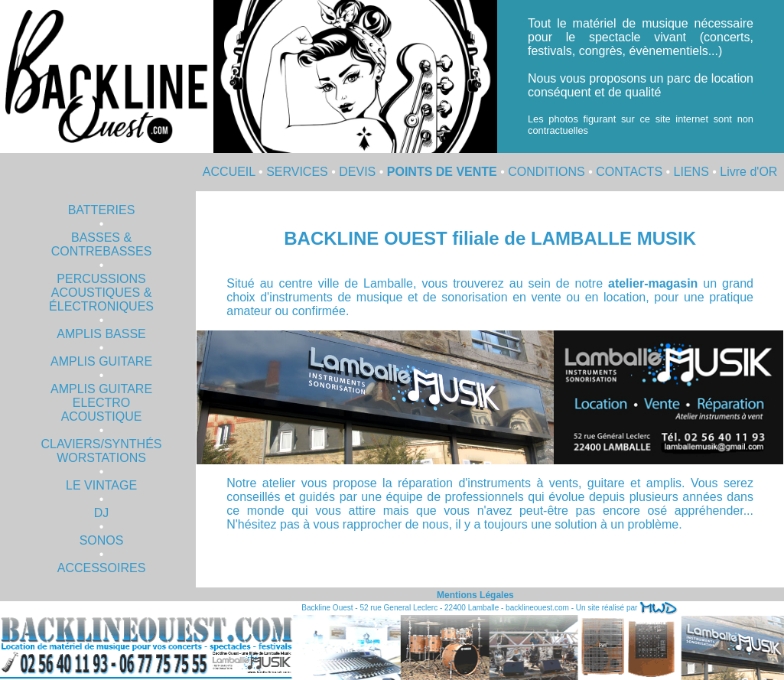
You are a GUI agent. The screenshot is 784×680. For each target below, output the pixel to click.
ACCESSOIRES (102, 568)
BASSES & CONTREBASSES (102, 244)
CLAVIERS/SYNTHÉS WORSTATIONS (102, 451)
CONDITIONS (546, 172)
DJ (102, 513)
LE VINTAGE (101, 485)
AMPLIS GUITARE (101, 361)
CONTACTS (629, 172)
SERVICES (297, 172)
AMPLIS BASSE (101, 334)
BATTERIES (102, 210)
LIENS (691, 172)
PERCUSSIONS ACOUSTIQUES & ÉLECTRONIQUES (101, 293)
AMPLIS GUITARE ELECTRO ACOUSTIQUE (101, 403)
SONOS (102, 540)
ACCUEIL (229, 172)
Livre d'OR (748, 172)
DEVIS (357, 172)
